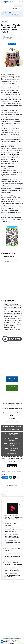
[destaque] (16, 541)
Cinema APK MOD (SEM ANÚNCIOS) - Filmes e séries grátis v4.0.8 (13, 518)
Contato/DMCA (9, 640)
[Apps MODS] (15, 9)
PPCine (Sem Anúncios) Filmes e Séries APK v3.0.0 (12, 576)
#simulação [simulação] (19, 472)
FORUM (18, 330)
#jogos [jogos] (3, 472)
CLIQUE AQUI (17, 14)
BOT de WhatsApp (8, 15)
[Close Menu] (21, 14)
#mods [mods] (8, 472)
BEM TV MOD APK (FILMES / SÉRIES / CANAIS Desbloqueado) (13, 531)
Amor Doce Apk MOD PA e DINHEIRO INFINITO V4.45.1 (13, 543)
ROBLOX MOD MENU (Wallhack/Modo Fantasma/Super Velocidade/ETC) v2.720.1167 (13, 556)
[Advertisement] (12, 276)
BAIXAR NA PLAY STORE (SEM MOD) (12, 388)
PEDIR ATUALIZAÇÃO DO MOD (12, 426)
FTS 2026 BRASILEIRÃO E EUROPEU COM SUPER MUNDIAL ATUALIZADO (13, 563)
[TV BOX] (20, 9)
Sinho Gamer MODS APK (13, 637)
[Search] (20, 2)
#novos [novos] (13, 472)
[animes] (11, 547)
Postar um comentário (12, 485)
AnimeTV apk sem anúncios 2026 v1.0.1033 (12, 549)
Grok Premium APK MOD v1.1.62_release (10, 524)
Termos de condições (7, 639)
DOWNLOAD (12, 44)
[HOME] (4, 9)
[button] (22, 2)
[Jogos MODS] (9, 9)
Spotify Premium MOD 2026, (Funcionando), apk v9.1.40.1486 (12, 537)
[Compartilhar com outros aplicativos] (18, 477)
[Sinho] (4, 36)
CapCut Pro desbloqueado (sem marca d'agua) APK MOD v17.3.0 (12, 570)
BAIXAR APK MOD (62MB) (12, 379)
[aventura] (16, 553)
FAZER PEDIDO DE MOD (12, 430)
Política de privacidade (16, 639)
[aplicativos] (12, 516)
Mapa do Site (15, 640)
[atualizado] (17, 516)
